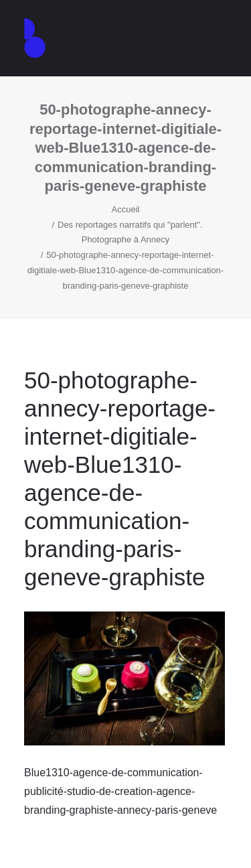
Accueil (126, 209)
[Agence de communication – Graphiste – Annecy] (35, 38)
